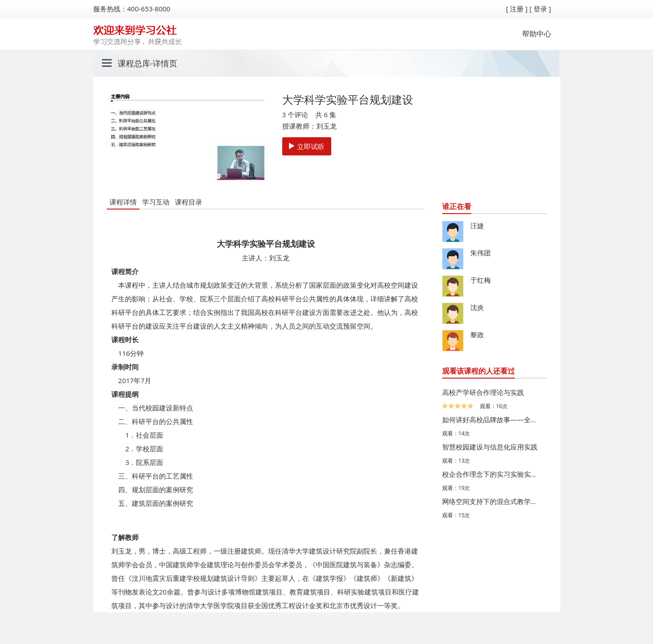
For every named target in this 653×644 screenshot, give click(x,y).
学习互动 (156, 202)
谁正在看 (457, 206)
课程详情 (123, 202)
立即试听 (307, 146)
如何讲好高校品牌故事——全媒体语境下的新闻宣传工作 (492, 419)
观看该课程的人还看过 (479, 371)
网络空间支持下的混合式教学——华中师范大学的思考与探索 (492, 501)
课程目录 (189, 202)
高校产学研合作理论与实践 (483, 392)
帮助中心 (537, 34)
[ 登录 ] (540, 9)
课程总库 (134, 63)
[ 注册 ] (517, 9)
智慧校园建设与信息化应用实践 (490, 447)
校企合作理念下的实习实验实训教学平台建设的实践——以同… (492, 474)
